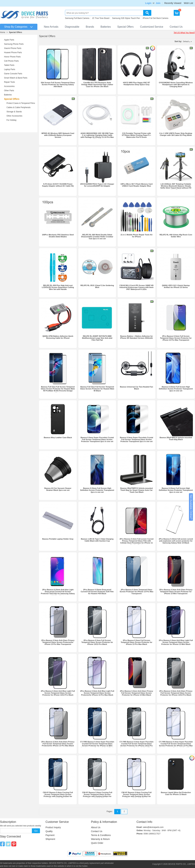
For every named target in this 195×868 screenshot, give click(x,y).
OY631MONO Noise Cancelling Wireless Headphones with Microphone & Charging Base (176, 85)
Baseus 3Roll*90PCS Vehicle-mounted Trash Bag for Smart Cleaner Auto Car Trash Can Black (136, 490)
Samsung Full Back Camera (77, 18)
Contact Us (176, 27)
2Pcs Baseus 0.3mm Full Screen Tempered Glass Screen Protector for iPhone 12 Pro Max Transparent (176, 338)
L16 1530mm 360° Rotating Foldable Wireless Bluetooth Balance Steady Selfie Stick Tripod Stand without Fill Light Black (176, 187)
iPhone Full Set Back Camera (155, 18)
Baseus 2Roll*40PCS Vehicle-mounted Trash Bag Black (176, 438)
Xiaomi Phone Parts (13, 48)
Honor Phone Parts (12, 57)
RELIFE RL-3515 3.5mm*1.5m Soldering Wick (97, 286)
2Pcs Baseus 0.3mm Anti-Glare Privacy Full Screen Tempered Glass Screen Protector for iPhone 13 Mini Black (136, 693)
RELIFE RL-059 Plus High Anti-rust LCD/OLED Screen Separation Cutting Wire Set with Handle (58, 287)
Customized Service (152, 27)
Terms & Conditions (101, 835)
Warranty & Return (100, 839)
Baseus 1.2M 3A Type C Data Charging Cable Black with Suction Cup (97, 540)
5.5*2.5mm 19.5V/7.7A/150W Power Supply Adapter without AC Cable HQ (58, 185)
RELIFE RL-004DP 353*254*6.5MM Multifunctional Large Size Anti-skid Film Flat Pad (97, 338)
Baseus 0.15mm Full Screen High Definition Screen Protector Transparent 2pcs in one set (176, 389)
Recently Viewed (173, 3)
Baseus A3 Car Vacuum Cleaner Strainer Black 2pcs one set (58, 489)
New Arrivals (51, 27)
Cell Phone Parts (11, 61)
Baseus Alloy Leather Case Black (58, 437)
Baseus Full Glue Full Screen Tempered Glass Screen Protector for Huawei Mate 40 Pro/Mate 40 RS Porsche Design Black (58, 390)
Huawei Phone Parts (13, 52)
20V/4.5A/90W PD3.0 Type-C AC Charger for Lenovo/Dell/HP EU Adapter (97, 185)
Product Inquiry (53, 827)
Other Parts (9, 91)
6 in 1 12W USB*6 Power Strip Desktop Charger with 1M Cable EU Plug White (176, 134)
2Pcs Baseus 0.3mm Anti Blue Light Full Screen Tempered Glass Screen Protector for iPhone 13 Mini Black (176, 642)
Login (148, 3)
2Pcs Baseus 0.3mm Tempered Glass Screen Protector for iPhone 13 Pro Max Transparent (136, 592)
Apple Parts (9, 40)
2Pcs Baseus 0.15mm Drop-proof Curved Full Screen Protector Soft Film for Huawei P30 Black (97, 592)
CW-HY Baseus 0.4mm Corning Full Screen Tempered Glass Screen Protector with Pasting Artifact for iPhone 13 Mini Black (58, 795)
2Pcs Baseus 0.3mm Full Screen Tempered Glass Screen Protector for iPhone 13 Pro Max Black (136, 642)
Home (3, 32)
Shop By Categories (16, 27)
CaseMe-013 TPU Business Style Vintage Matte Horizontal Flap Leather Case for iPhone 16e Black (97, 85)
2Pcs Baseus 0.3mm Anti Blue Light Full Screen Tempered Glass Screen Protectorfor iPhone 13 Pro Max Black (97, 693)
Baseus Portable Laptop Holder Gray (58, 539)
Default (186, 41)
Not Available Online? (191, 507)
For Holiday (11, 120)
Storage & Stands (14, 112)
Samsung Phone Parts (14, 44)
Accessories (9, 86)
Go (36, 831)
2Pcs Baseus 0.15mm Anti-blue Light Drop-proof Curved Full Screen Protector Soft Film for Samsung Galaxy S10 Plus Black (58, 593)
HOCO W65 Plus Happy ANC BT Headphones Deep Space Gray (136, 84)
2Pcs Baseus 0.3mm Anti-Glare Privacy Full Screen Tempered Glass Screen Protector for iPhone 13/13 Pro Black (176, 693)
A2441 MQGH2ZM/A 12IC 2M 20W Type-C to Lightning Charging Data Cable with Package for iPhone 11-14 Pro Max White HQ (97, 136)
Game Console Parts (13, 74)
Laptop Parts (10, 69)
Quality (49, 831)
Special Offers (125, 27)
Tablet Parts (9, 65)
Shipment (50, 839)
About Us (96, 827)
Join (158, 3)
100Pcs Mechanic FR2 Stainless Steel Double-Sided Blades (58, 236)
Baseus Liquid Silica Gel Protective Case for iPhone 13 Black (176, 793)
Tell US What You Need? (184, 33)
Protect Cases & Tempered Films (21, 103)
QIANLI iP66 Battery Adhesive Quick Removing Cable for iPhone (58, 337)
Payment (50, 835)
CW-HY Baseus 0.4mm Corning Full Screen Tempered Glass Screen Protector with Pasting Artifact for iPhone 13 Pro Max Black (137, 795)
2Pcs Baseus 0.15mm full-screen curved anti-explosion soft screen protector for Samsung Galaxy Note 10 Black (176, 541)
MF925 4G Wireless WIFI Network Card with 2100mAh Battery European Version (58, 135)
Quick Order (97, 843)
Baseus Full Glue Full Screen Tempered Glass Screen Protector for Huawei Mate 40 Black (97, 389)
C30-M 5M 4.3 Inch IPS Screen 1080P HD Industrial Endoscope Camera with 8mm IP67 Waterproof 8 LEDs (136, 287)
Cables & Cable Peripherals (18, 107)
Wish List (188, 3)
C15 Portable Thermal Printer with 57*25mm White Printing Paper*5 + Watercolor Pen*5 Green (136, 135)
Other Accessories (14, 116)
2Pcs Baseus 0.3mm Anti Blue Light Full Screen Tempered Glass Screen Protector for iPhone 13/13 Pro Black (58, 693)
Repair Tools (9, 82)
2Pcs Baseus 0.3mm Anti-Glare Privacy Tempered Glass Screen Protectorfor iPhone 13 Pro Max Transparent (58, 642)
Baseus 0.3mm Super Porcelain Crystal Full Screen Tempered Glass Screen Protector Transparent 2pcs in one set (97, 439)
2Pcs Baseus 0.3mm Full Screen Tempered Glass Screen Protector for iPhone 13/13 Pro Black (97, 642)
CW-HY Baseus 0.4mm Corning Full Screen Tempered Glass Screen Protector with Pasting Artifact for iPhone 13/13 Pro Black (97, 795)
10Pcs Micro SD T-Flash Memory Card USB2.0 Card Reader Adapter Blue (136, 185)
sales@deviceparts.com (153, 827)
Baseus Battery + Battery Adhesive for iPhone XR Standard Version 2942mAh (137, 337)
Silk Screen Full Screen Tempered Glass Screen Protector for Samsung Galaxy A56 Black (58, 85)
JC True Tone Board (101, 18)
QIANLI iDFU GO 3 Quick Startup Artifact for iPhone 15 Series (176, 286)
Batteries (106, 27)
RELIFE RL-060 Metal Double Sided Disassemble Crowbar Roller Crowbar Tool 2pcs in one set (97, 237)
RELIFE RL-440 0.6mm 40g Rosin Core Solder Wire (176, 236)
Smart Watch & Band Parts (16, 78)
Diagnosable (72, 27)
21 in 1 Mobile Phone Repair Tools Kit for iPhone (136, 236)
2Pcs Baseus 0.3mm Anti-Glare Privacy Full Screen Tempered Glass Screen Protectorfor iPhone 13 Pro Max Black (58, 744)
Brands (90, 27)
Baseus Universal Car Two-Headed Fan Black (136, 388)
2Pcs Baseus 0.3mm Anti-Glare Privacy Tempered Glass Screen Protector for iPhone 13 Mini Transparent (176, 592)
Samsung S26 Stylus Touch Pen (126, 18)
